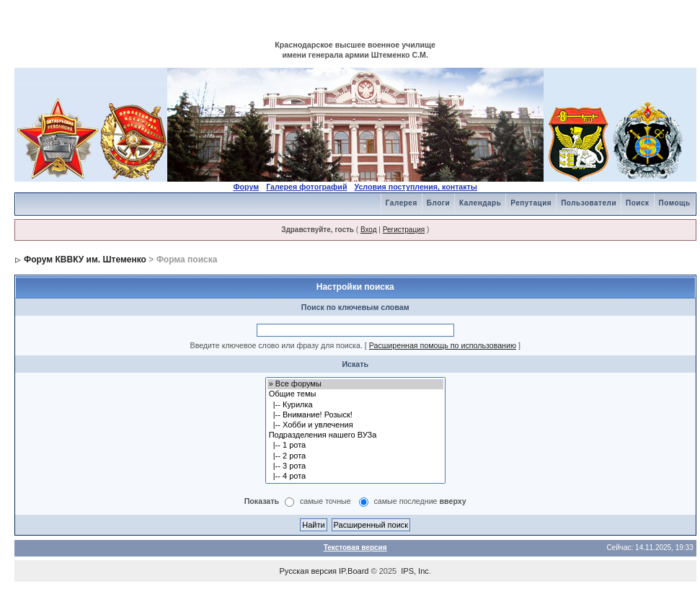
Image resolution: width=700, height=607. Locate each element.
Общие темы (355, 394)
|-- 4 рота (355, 477)
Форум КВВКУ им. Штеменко (85, 260)
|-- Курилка (355, 405)
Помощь (675, 203)
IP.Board (354, 571)
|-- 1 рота (355, 446)
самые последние (420, 502)
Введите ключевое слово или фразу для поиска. (276, 345)
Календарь (480, 203)
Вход (369, 230)
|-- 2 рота (355, 456)
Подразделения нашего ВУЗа (355, 435)
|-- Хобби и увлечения (355, 425)
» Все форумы (355, 384)
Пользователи (589, 203)
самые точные (325, 502)
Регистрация (404, 230)
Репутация (531, 203)
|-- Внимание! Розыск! (355, 415)
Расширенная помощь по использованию (443, 345)
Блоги (438, 203)
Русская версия (308, 571)
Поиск (638, 203)
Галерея (402, 203)
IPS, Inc (415, 571)
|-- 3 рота (355, 466)
